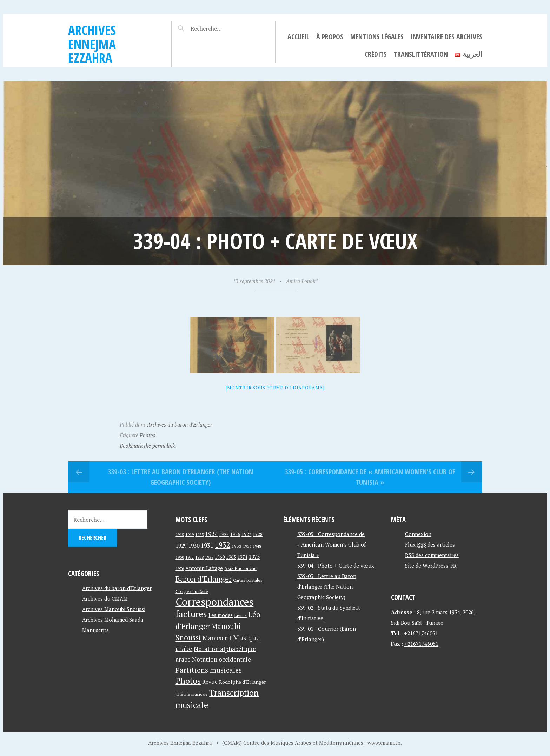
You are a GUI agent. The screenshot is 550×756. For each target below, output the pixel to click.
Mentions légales (377, 37)
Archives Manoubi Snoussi (114, 609)
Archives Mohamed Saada (113, 620)
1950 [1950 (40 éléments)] (180, 557)
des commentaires (432, 555)
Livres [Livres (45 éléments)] (240, 615)
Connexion (418, 534)
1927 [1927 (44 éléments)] (246, 534)
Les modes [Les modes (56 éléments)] (221, 615)
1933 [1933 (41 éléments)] (237, 546)
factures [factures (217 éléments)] (191, 614)
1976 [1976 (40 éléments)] (180, 568)
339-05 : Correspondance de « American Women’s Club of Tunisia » (370, 477)
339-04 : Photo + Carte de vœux (336, 566)
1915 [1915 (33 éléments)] (180, 535)
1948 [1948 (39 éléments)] (257, 546)
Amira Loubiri (302, 281)
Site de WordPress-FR (431, 566)
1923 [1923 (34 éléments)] (199, 535)
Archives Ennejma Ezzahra (92, 44)
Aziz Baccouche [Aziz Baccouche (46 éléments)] (240, 568)
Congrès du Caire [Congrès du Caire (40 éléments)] (192, 591)
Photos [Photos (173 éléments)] (188, 681)
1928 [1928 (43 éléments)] (258, 534)
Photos (147, 435)
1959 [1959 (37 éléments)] (209, 557)
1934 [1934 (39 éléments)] (247, 546)
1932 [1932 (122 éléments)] (223, 545)
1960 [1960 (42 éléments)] (220, 557)
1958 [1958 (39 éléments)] (199, 557)
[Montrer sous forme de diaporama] (275, 388)
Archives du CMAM (105, 598)
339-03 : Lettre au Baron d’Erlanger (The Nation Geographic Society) (180, 477)
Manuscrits (95, 630)
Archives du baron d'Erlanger (180, 424)
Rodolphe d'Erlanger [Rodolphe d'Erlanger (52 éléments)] (243, 682)
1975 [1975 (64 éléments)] (254, 557)
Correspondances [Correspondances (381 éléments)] (214, 602)
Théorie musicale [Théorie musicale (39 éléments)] (192, 694)
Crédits (376, 54)
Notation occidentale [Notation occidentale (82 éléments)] (221, 659)
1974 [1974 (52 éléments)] (242, 557)
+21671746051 (421, 633)
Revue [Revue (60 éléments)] (210, 682)
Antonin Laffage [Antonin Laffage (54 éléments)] (204, 568)
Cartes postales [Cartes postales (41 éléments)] (248, 580)
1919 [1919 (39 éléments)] (190, 534)
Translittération (421, 54)
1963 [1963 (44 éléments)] (231, 557)
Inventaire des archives (446, 37)
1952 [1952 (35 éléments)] (190, 557)
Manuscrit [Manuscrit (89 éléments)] (217, 638)
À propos (330, 37)
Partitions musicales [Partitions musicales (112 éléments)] (209, 670)
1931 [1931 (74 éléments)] (207, 545)
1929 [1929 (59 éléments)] (181, 546)
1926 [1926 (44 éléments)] (235, 534)
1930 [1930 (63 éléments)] (194, 546)
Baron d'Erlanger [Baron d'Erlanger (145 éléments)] (204, 579)
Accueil (298, 37)
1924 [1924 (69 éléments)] (211, 534)
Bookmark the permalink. (148, 446)
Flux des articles (430, 544)
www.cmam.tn (384, 743)
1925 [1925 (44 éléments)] (224, 534)
